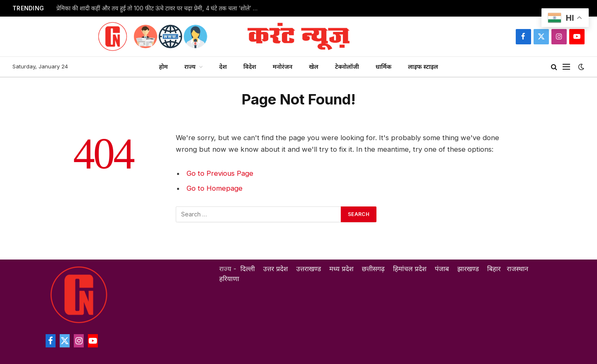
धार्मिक (383, 67)
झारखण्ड (468, 269)
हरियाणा (229, 279)
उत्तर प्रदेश (276, 269)
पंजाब (442, 269)
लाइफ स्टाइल (423, 67)
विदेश (250, 67)
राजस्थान (517, 269)
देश (223, 67)
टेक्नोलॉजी (347, 67)
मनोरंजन (283, 67)
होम (163, 67)
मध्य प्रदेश (341, 269)
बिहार (494, 269)
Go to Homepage (215, 188)
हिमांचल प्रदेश (410, 269)
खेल (314, 67)
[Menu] (566, 67)
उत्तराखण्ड (309, 269)
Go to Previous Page (220, 173)
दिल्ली (248, 269)
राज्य (190, 67)
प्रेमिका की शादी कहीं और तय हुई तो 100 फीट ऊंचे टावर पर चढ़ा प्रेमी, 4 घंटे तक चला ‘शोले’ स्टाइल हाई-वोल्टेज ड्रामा (160, 8)
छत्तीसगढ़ (373, 269)
